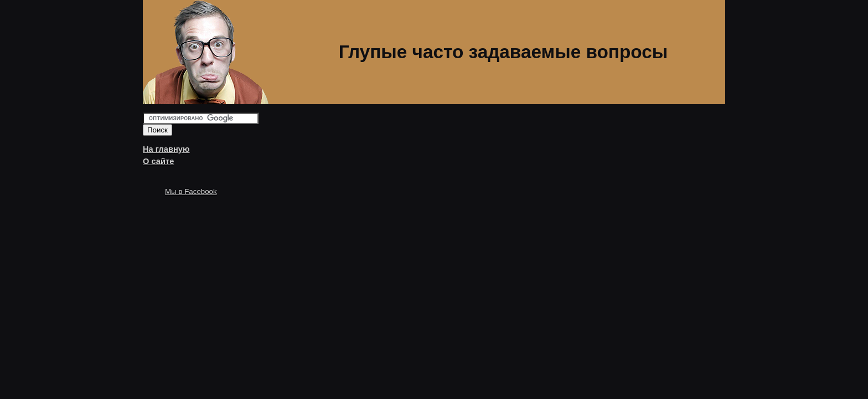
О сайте (158, 161)
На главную (166, 149)
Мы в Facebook (191, 191)
